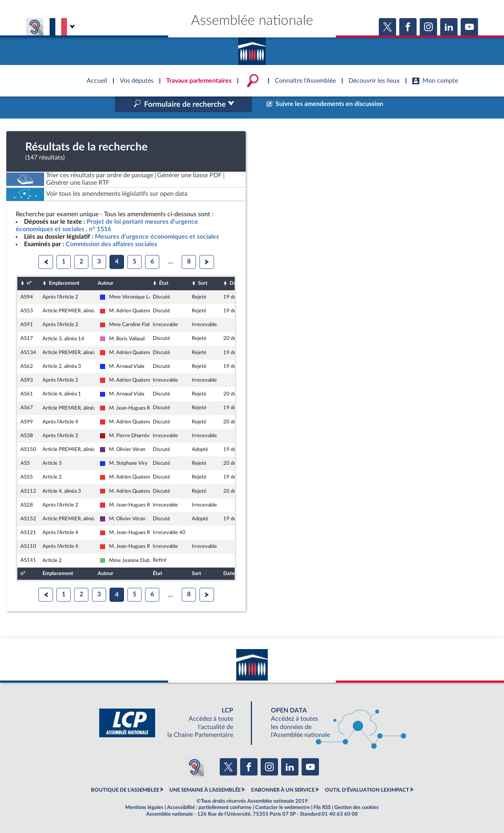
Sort (203, 283)
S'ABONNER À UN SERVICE (283, 790)
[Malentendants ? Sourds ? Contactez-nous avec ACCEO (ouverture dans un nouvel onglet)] (195, 767)
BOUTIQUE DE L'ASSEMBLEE (125, 790)
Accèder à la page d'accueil (252, 48)
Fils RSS (322, 807)
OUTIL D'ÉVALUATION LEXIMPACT (367, 790)
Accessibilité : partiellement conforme (209, 807)
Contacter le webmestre (283, 807)
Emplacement (64, 283)
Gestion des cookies (357, 807)
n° (29, 283)
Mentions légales (144, 807)
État (164, 283)
